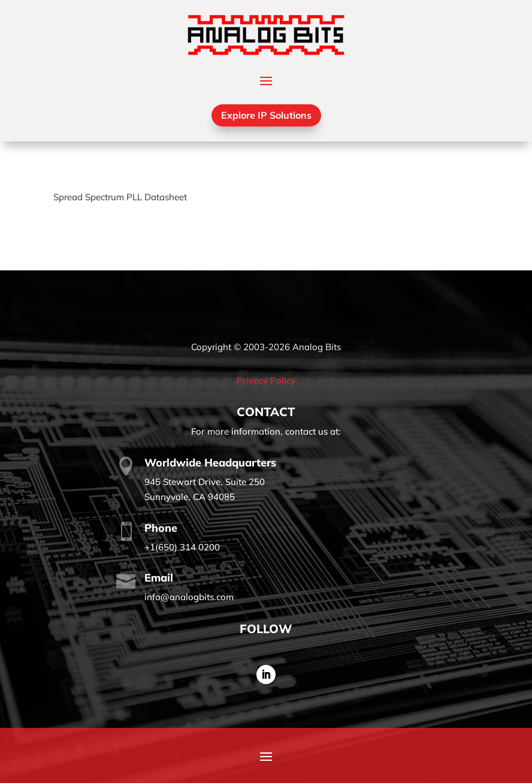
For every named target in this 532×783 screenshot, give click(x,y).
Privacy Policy (266, 380)
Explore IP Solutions (266, 115)
